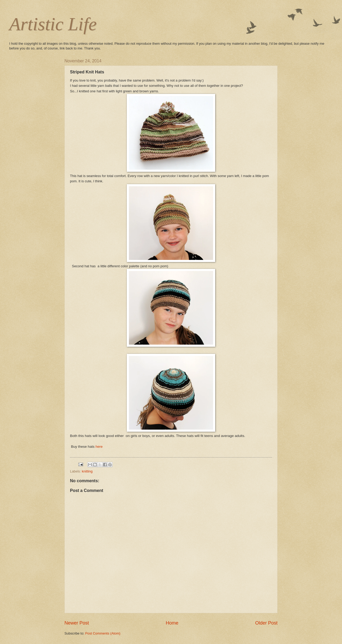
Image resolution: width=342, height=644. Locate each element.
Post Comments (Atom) (103, 633)
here (99, 447)
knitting (87, 471)
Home (172, 623)
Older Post (266, 623)
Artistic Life (53, 24)
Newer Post (77, 623)
